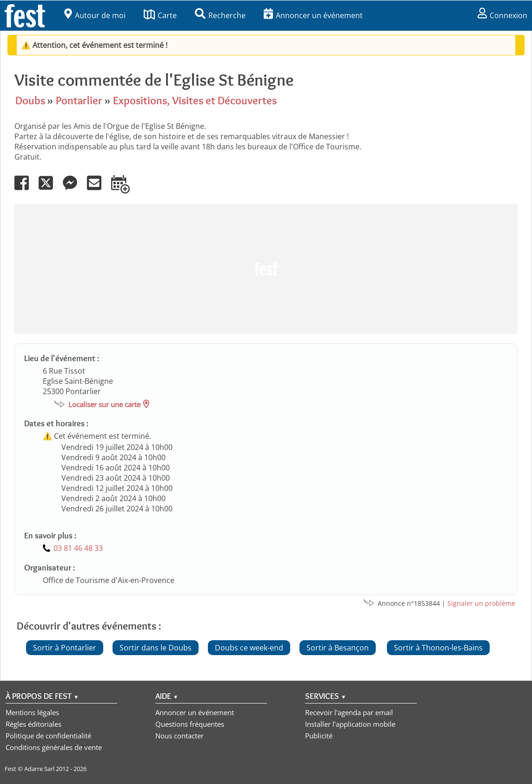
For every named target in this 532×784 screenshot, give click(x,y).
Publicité (319, 736)
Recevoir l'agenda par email (349, 712)
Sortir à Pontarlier (65, 648)
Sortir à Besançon (338, 648)
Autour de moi (95, 15)
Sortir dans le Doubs (156, 648)
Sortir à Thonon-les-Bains (438, 648)
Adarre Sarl (39, 769)
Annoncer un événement (313, 15)
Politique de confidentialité (48, 736)
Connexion (502, 15)
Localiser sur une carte (104, 404)
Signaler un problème (481, 603)
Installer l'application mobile (350, 724)
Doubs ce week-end (249, 648)
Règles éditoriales (33, 724)
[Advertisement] (266, 269)
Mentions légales (32, 712)
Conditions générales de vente (54, 747)
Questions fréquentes (190, 724)
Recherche (220, 15)
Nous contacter (180, 736)
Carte (160, 15)
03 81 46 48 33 (78, 548)
